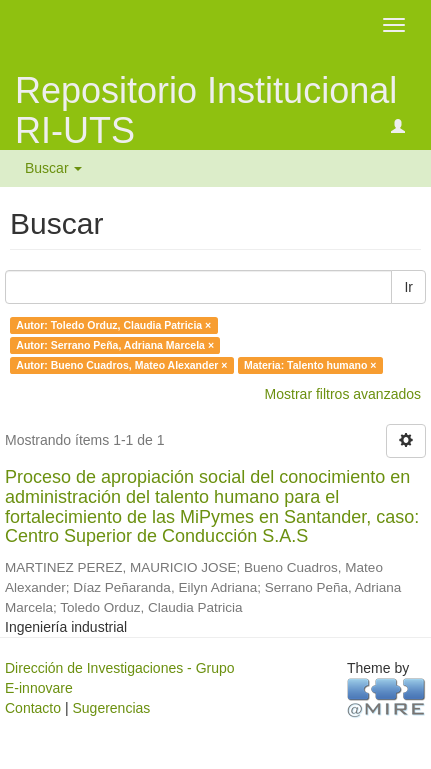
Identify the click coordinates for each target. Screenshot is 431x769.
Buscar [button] (53, 168)
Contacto (33, 708)
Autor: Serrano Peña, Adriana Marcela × (115, 345)
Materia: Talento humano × (310, 365)
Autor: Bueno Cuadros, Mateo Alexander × (121, 365)
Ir (408, 287)
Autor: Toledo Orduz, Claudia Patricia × (113, 325)
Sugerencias (111, 708)
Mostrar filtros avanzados (343, 394)
